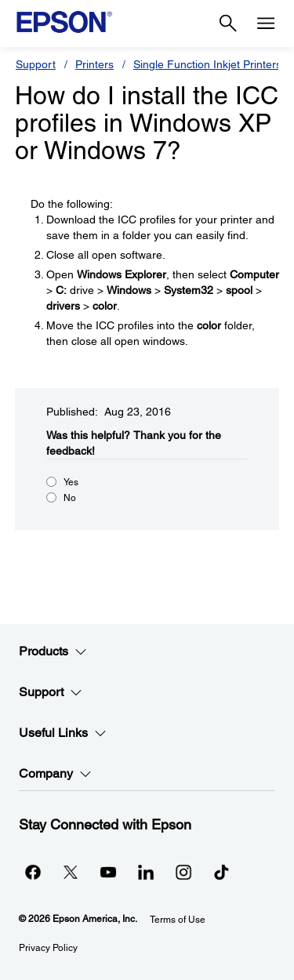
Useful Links (63, 733)
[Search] (228, 24)
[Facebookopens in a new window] (33, 872)
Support (36, 64)
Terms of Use (178, 920)
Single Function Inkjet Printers (207, 64)
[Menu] (266, 24)
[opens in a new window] (221, 872)
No (70, 498)
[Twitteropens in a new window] (71, 872)
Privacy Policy (48, 948)
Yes (71, 482)
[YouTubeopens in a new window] (108, 872)
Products (53, 652)
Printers (94, 64)
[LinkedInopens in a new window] (146, 872)
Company (55, 774)
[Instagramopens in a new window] (183, 872)
